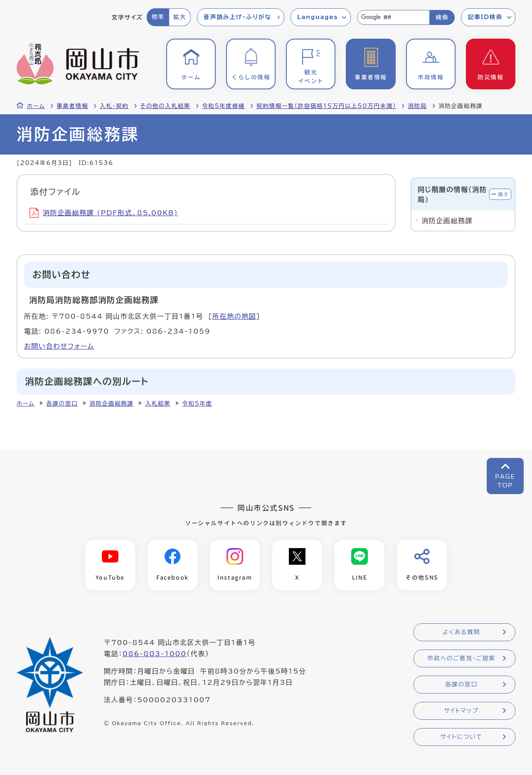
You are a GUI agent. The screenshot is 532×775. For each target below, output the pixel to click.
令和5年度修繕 (223, 106)
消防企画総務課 (111, 403)
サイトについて (461, 737)
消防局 (417, 106)
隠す (503, 194)
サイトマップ (461, 711)
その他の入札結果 (165, 106)
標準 (158, 17)
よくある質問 (461, 632)
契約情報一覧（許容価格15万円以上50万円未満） (326, 106)
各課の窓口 (62, 403)
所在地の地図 (234, 316)
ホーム (36, 106)
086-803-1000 (155, 654)
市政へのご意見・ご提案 (461, 658)
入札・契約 (114, 106)
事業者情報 (72, 106)
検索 (442, 17)
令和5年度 (197, 403)
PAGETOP (505, 481)
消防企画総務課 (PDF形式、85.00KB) (104, 213)
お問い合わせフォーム (59, 346)
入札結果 (158, 403)
